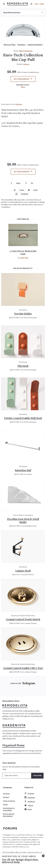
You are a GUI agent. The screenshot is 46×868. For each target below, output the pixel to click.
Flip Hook (23, 366)
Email (28, 809)
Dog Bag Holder (23, 314)
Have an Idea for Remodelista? (9, 815)
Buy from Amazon (23, 79)
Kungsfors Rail (23, 470)
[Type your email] (17, 776)
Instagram (30, 798)
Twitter (29, 805)
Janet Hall (24, 258)
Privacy (5, 804)
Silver (23, 87)
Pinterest (29, 794)
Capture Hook (23, 571)
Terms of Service (9, 801)
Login (42, 4)
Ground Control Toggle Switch (23, 620)
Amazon (26, 64)
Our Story (6, 794)
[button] (31, 4)
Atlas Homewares (26, 51)
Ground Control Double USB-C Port (23, 668)
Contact (6, 797)
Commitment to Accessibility (9, 809)
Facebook (30, 802)
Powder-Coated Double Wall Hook (23, 418)
